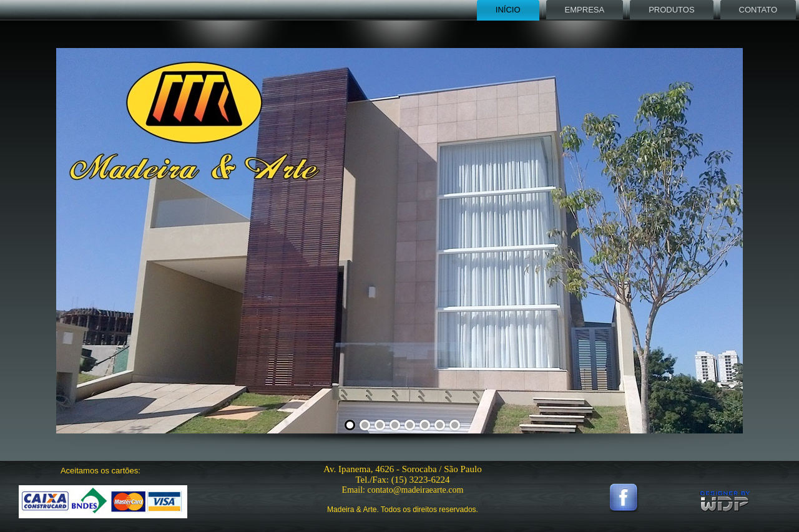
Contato (758, 10)
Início (508, 10)
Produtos (671, 10)
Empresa (585, 10)
